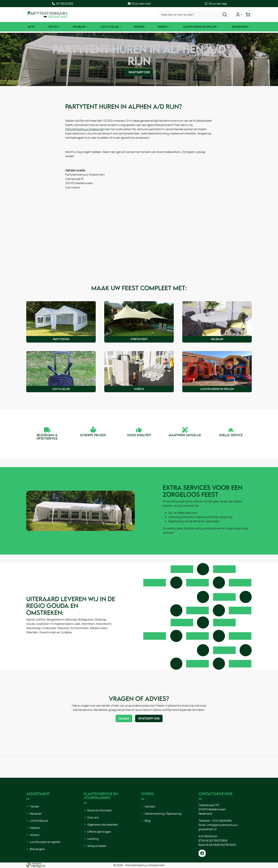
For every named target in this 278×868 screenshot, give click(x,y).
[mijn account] (239, 15)
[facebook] (202, 853)
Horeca (163, 27)
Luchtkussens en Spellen (200, 27)
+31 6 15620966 (222, 821)
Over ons (93, 817)
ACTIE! (31, 27)
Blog (148, 821)
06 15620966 (62, 4)
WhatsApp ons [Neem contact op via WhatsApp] (139, 72)
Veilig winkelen (97, 846)
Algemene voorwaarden (103, 825)
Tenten (53, 27)
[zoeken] (225, 15)
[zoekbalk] (194, 15)
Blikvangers (240, 27)
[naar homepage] (48, 15)
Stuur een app (216, 4)
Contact (150, 806)
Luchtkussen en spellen (45, 842)
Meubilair (79, 27)
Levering (93, 839)
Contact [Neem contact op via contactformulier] (124, 718)
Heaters (139, 27)
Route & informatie (99, 810)
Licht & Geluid (110, 27)
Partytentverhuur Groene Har (84, 129)
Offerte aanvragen (99, 832)
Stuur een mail (139, 4)
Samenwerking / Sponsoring (163, 814)
